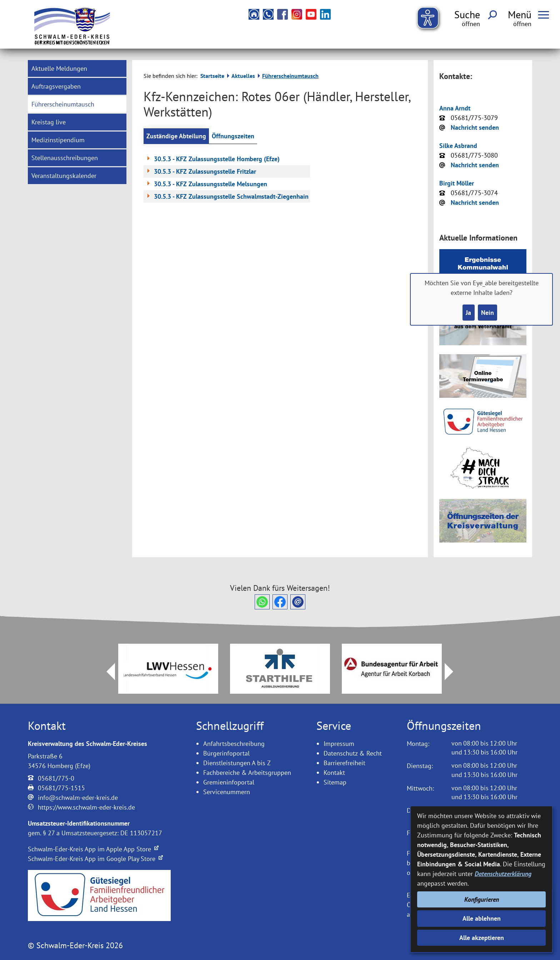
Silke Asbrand (458, 146)
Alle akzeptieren (482, 938)
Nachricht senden (475, 127)
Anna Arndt (455, 108)
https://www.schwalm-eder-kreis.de (86, 807)
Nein (487, 313)
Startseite (212, 76)
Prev (106, 672)
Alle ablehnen (482, 918)
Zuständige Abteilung (176, 136)
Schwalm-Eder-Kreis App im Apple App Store (93, 849)
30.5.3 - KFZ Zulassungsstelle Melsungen (206, 184)
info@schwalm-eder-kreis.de (78, 798)
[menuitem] (77, 68)
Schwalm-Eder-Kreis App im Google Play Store (95, 859)
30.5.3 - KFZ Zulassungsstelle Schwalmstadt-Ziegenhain (227, 196)
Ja (468, 313)
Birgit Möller (457, 183)
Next (453, 672)
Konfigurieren (482, 899)
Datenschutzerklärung (503, 874)
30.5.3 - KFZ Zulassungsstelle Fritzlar (201, 171)
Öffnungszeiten (233, 136)
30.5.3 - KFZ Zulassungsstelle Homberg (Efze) (212, 159)
